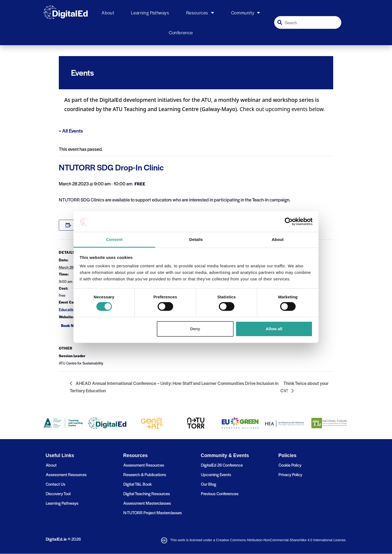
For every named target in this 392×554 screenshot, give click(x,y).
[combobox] (308, 22)
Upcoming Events (216, 474)
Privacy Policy (290, 474)
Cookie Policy (290, 465)
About (108, 13)
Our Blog (209, 484)
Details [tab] (196, 239)
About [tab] (278, 239)
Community (246, 13)
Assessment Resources (66, 474)
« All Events (71, 131)
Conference (181, 32)
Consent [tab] (114, 239)
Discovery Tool (58, 493)
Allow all (274, 329)
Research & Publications (145, 474)
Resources (200, 13)
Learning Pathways (150, 13)
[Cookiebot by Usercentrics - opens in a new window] (289, 222)
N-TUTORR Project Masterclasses (153, 512)
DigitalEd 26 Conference (222, 465)
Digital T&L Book (137, 484)
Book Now (70, 325)
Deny (195, 329)
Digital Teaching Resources (147, 493)
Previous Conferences (220, 493)
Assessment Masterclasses (147, 503)
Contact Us (56, 484)
